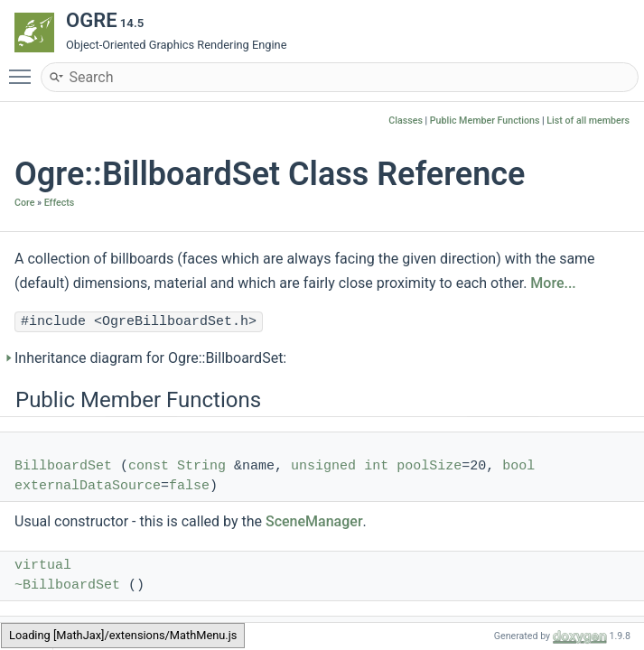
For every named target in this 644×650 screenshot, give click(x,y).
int (376, 466)
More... (553, 283)
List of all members (588, 121)
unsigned (323, 466)
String (201, 466)
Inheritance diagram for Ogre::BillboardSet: (150, 358)
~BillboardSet (67, 585)
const (149, 466)
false (189, 486)
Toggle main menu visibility (24, 69)
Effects (60, 203)
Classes (406, 121)
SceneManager (314, 521)
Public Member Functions (485, 121)
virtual (43, 566)
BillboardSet (63, 466)
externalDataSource (88, 486)
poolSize (429, 466)
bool (518, 466)
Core (24, 203)
